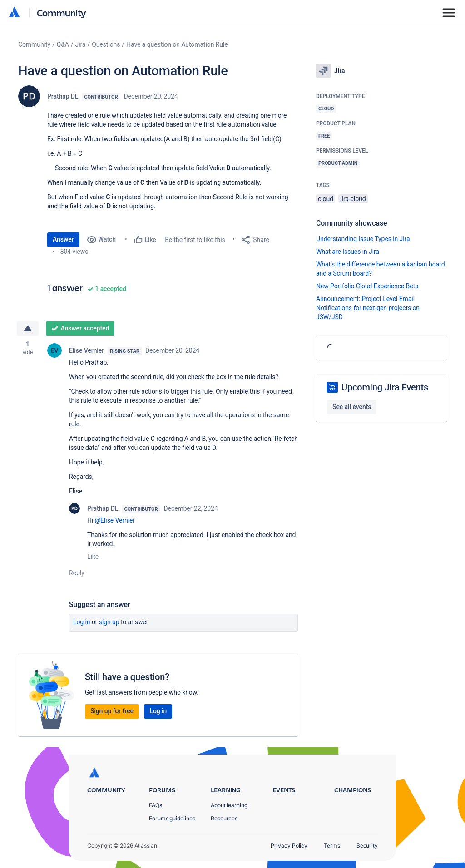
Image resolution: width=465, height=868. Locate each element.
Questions (106, 44)
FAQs (156, 805)
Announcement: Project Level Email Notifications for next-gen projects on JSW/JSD (368, 308)
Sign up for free (112, 711)
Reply (77, 573)
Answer (63, 239)
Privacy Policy (289, 846)
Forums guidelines (172, 818)
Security (367, 846)
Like (93, 557)
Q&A (63, 44)
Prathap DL (63, 96)
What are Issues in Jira (348, 252)
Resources (224, 818)
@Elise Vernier (115, 520)
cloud (326, 199)
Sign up (109, 622)
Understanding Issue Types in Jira (363, 239)
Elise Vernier (87, 350)
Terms (332, 846)
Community (62, 12)
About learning (229, 805)
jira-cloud (353, 199)
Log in (82, 622)
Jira (81, 44)
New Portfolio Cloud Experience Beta (367, 286)
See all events (352, 407)
